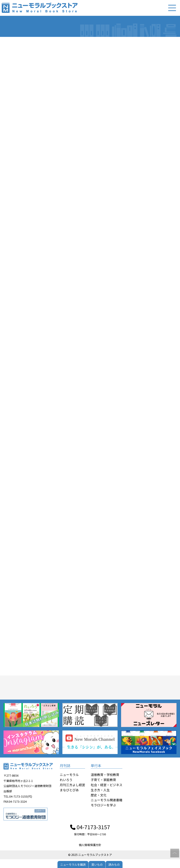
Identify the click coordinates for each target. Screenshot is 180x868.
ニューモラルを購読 (73, 864)
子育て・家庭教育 (103, 780)
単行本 (96, 766)
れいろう (66, 780)
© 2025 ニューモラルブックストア (90, 855)
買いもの (97, 864)
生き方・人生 (100, 790)
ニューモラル (69, 775)
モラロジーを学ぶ (103, 805)
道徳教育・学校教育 (105, 775)
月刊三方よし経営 (72, 785)
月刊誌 (65, 766)
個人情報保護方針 (90, 845)
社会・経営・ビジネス (107, 785)
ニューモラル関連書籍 (107, 800)
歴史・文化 (99, 795)
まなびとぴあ (69, 790)
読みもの (114, 864)
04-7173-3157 (90, 827)
